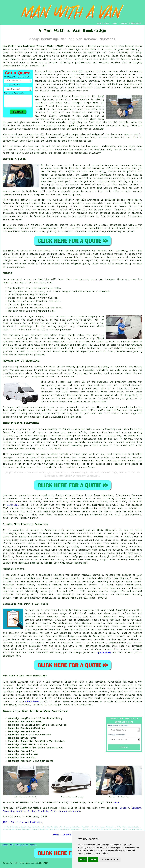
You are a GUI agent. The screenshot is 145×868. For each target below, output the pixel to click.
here (116, 803)
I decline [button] (93, 859)
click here (32, 702)
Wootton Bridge (26, 811)
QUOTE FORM (104, 653)
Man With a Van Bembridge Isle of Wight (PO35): (34, 46)
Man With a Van (22, 845)
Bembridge (13, 505)
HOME (99, 23)
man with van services (121, 695)
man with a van (95, 49)
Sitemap (5, 845)
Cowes (76, 811)
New (12, 845)
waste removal (116, 636)
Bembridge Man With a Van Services (35, 712)
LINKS (107, 23)
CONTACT (124, 23)
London (63, 811)
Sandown (136, 808)
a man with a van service (73, 100)
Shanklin (43, 811)
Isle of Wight (77, 808)
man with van (134, 165)
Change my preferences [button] (110, 859)
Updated (33, 845)
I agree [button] (83, 859)
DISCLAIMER (136, 23)
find (12, 682)
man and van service (43, 553)
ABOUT (115, 23)
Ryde (54, 811)
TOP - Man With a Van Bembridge (22, 822)
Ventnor (124, 808)
